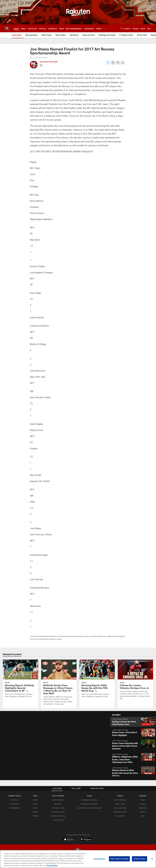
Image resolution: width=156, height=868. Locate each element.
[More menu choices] (105, 28)
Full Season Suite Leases (89, 800)
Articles (35, 800)
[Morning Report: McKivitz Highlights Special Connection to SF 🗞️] (21, 680)
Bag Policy (58, 804)
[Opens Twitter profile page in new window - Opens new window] (41, 65)
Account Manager (120, 800)
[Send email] (118, 64)
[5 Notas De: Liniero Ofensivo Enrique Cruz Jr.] (135, 681)
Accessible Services (58, 812)
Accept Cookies (139, 859)
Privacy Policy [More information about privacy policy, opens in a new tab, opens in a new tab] (52, 865)
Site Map (35, 816)
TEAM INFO (143, 796)
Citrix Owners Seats (120, 808)
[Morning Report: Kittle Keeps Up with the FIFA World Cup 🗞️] (97, 680)
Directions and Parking (58, 816)
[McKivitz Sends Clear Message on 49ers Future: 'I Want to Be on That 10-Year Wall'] (59, 684)
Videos (35, 804)
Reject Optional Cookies (119, 859)
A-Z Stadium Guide (58, 808)
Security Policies (58, 820)
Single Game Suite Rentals (89, 804)
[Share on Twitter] (113, 64)
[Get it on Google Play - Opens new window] (86, 840)
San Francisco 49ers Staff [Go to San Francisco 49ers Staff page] (49, 62)
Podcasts (35, 812)
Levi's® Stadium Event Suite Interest (89, 808)
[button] (133, 722)
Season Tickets (120, 804)
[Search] (122, 28)
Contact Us (15, 800)
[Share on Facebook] (108, 64)
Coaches (143, 812)
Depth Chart (143, 808)
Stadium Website (58, 800)
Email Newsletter (15, 808)
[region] (78, 859)
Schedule (143, 804)
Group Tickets (120, 816)
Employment (15, 804)
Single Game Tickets (120, 812)
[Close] (152, 859)
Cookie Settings (99, 859)
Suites (89, 796)
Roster (143, 800)
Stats (143, 816)
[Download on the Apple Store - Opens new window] (69, 840)
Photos (35, 808)
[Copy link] (123, 63)
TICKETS (120, 796)
